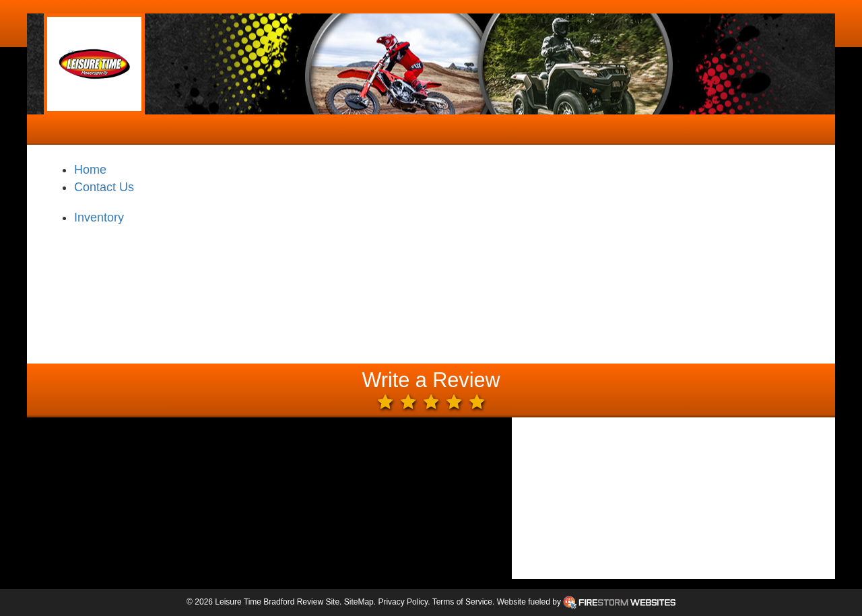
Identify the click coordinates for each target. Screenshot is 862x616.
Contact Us (104, 187)
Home (90, 170)
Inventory (99, 217)
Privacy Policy (403, 602)
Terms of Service (462, 602)
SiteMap (359, 602)
